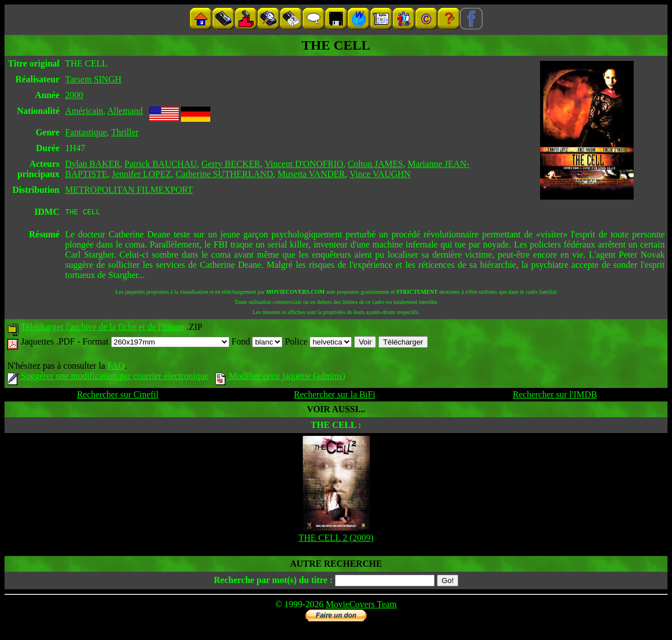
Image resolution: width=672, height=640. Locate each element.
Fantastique (86, 132)
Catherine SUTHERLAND (225, 174)
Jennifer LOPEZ (141, 174)
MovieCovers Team (361, 606)
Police (318, 343)
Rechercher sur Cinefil (118, 396)
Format (156, 343)
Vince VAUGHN (380, 174)
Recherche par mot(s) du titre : (273, 582)
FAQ (116, 367)
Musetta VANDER (311, 174)
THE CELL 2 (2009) (336, 539)
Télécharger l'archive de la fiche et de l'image (103, 328)
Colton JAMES (375, 164)
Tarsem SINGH (94, 79)
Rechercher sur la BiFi (334, 396)
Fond (257, 343)
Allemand (125, 111)
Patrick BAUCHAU (161, 164)
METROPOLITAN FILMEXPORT (129, 190)
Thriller (125, 132)
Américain (85, 111)
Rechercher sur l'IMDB (555, 396)
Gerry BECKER (231, 164)
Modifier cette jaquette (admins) (280, 378)
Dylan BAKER (93, 164)
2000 (74, 95)
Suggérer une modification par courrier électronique (108, 378)
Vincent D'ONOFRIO (304, 164)
